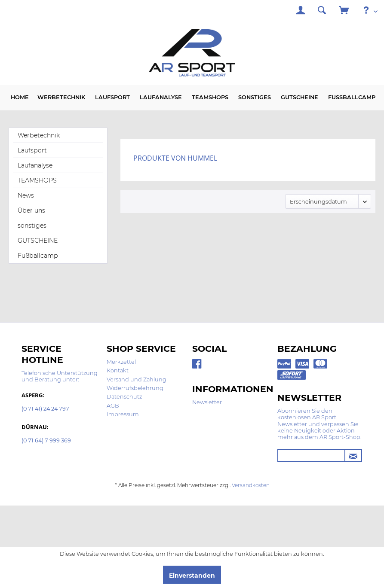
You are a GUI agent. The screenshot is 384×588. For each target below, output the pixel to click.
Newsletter (207, 402)
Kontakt (118, 370)
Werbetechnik (39, 135)
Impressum (123, 414)
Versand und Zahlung (137, 379)
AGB (113, 406)
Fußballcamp (38, 256)
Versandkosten (251, 485)
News (26, 195)
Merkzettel (121, 362)
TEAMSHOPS (37, 180)
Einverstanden (192, 576)
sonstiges (32, 225)
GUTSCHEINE (38, 241)
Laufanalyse (35, 165)
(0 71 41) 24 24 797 (45, 409)
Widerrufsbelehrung (135, 388)
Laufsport (32, 150)
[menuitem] (301, 11)
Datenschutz (124, 397)
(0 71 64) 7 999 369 (46, 441)
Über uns (31, 210)
